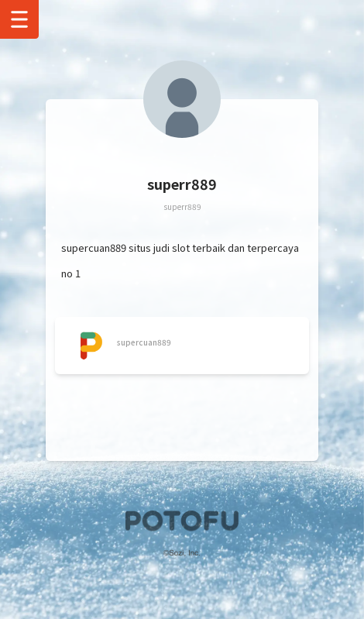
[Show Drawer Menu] (19, 19)
